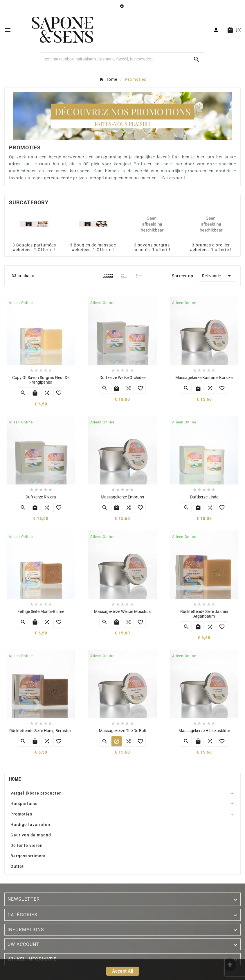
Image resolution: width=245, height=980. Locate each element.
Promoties (21, 814)
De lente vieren (27, 845)
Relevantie (217, 276)
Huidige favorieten (30, 825)
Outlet (17, 866)
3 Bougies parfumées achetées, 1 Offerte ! (34, 247)
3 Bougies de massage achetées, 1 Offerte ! (93, 247)
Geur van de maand (31, 835)
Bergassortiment (28, 856)
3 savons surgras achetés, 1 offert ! (152, 247)
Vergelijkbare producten (36, 793)
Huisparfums (24, 804)
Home (15, 779)
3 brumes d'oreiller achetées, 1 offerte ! (211, 247)
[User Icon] (217, 30)
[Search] (114, 59)
